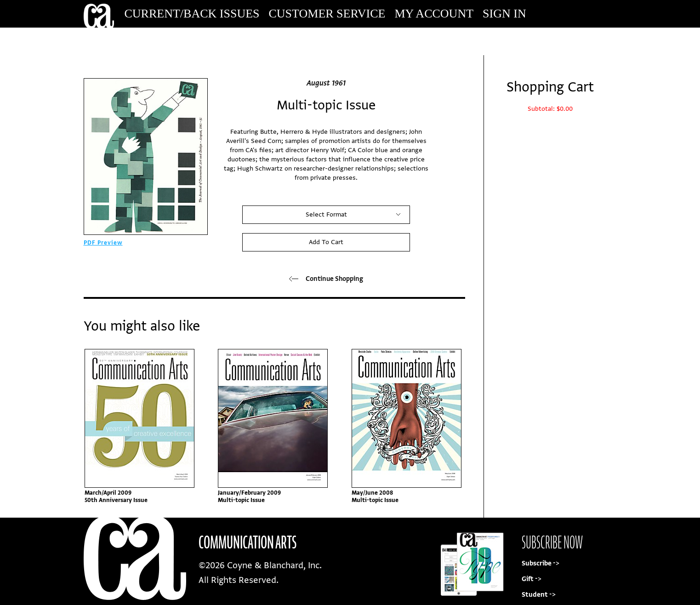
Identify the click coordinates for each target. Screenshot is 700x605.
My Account (434, 14)
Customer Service (327, 14)
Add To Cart (326, 242)
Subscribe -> (541, 563)
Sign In (504, 14)
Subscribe (554, 41)
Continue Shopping (326, 279)
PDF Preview (103, 243)
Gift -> (532, 579)
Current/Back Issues (192, 14)
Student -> (539, 595)
